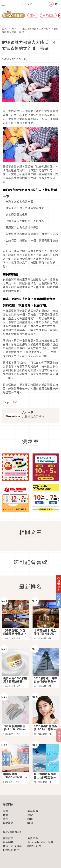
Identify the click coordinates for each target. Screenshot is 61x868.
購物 (30, 823)
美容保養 (33, 811)
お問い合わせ (11, 850)
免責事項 (33, 838)
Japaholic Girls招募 (40, 842)
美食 (5, 819)
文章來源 (28, 412)
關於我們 (8, 838)
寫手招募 (8, 842)
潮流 (5, 815)
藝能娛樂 (8, 823)
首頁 (4, 29)
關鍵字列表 (34, 846)
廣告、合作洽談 (12, 846)
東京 (33, 15)
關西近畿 (48, 15)
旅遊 (30, 815)
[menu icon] (3, 4)
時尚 (14, 29)
